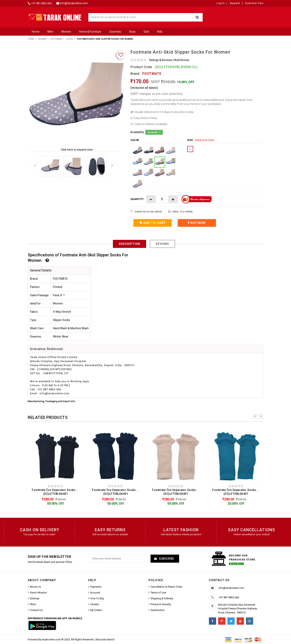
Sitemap (35, 598)
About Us (35, 587)
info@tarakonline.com (74, 3)
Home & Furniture (90, 32)
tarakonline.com (52, 639)
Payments (96, 587)
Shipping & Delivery (162, 598)
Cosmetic (115, 32)
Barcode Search (105, 639)
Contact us (219, 580)
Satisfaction (158, 610)
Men (50, 32)
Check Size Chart (204, 140)
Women (66, 32)
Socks (70, 39)
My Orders (96, 610)
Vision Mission (38, 593)
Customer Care (254, 3)
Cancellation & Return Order (166, 587)
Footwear (56, 39)
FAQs (33, 604)
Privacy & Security (161, 604)
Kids (160, 32)
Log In (220, 3)
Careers (95, 604)
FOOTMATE (152, 74)
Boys (133, 32)
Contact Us (36, 610)
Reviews (162, 244)
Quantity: (137, 199)
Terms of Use (158, 593)
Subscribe (166, 559)
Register (235, 3)
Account (95, 593)
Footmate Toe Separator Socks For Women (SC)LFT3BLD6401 (56, 492)
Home (36, 32)
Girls (146, 32)
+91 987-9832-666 (41, 3)
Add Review (182, 60)
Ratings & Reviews (161, 60)
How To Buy (97, 598)
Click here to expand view (77, 150)
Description (130, 244)
